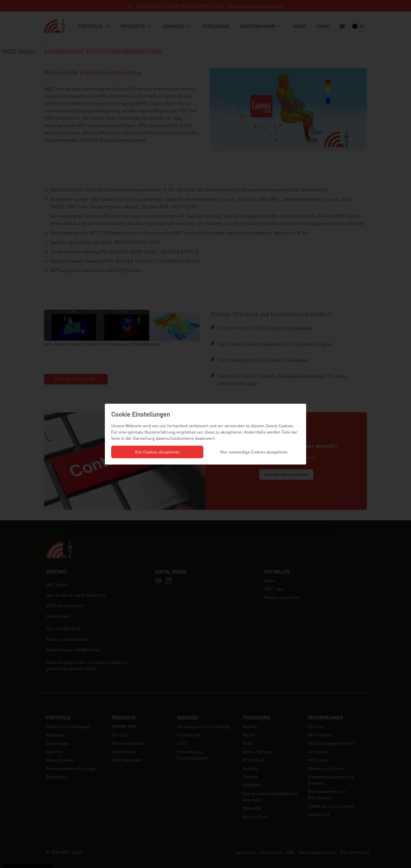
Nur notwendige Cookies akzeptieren (254, 452)
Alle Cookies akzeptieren (157, 452)
